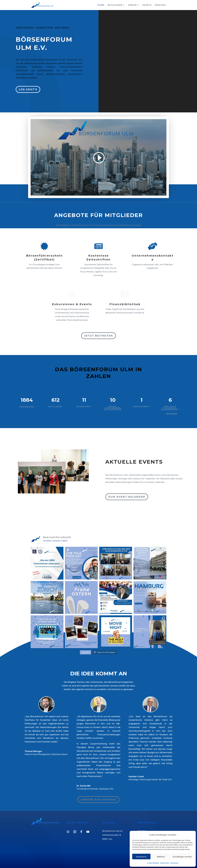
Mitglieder (115, 5)
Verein (132, 5)
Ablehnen (161, 857)
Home (101, 5)
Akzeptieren (141, 857)
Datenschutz (165, 863)
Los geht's (28, 89)
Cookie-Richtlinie (153, 863)
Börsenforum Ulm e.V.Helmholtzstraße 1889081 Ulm (112, 836)
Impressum (174, 863)
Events (147, 5)
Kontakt (161, 5)
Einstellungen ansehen (182, 857)
